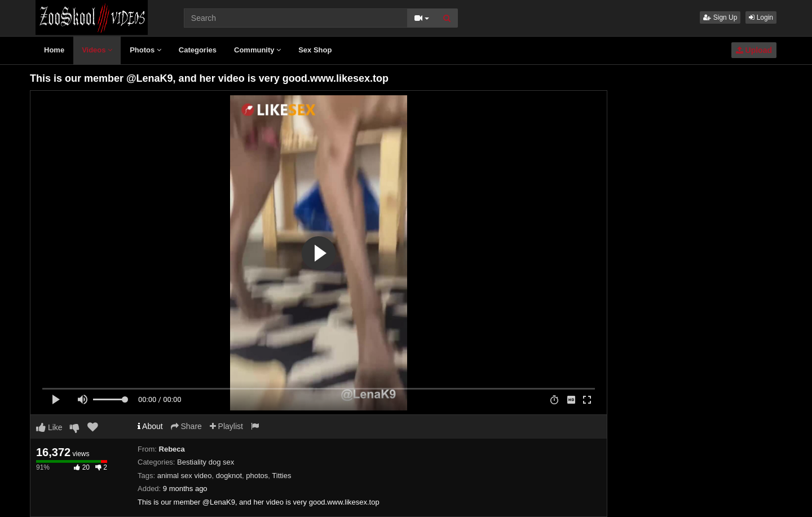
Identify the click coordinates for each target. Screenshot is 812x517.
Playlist (226, 426)
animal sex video (185, 476)
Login (761, 17)
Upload (754, 50)
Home (54, 50)
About (150, 426)
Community (257, 50)
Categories (198, 50)
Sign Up (720, 17)
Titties (281, 476)
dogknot (229, 476)
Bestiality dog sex (206, 462)
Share (186, 426)
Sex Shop (315, 50)
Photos (145, 50)
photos (257, 476)
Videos (97, 50)
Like (49, 427)
